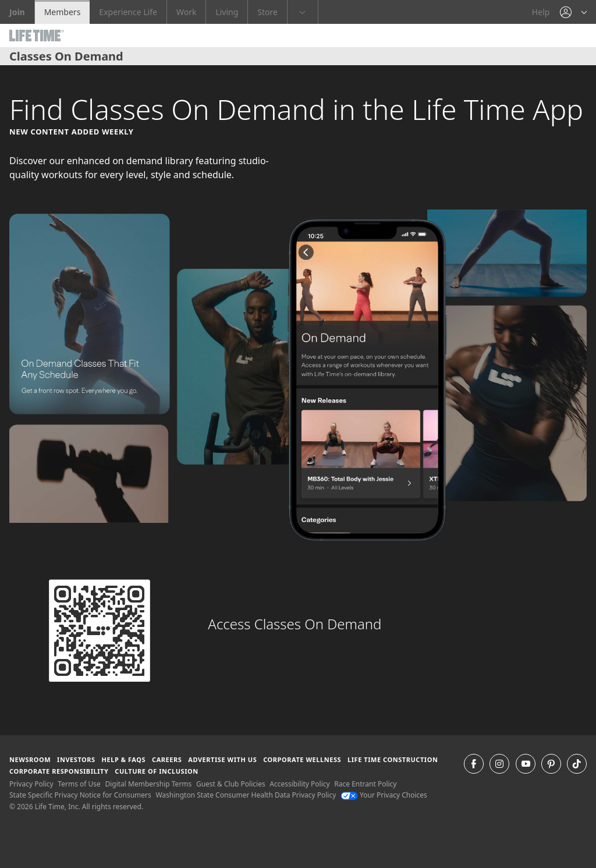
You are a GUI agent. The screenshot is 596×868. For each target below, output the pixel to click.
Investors (76, 759)
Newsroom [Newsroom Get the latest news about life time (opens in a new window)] (30, 759)
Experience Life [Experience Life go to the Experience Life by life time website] (128, 12)
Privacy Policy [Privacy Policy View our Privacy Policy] (31, 784)
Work (186, 12)
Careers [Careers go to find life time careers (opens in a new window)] (167, 759)
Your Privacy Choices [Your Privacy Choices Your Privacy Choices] (384, 795)
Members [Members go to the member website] (63, 12)
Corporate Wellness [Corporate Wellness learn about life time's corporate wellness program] (302, 759)
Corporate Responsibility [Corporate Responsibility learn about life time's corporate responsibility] (59, 771)
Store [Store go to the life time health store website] (267, 12)
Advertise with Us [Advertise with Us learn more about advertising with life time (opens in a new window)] (222, 759)
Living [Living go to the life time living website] (227, 12)
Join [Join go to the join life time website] (17, 12)
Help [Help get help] (541, 12)
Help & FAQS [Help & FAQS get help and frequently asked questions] (124, 759)
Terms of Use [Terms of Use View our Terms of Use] (79, 784)
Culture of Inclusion (156, 771)
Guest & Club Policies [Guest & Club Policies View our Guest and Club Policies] (231, 784)
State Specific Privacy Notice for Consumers (80, 795)
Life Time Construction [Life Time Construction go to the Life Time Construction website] (393, 759)
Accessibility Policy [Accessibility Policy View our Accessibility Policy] (299, 784)
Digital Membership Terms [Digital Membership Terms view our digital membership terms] (148, 784)
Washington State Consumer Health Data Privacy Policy (246, 795)
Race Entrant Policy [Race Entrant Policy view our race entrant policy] (365, 784)
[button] (573, 12)
